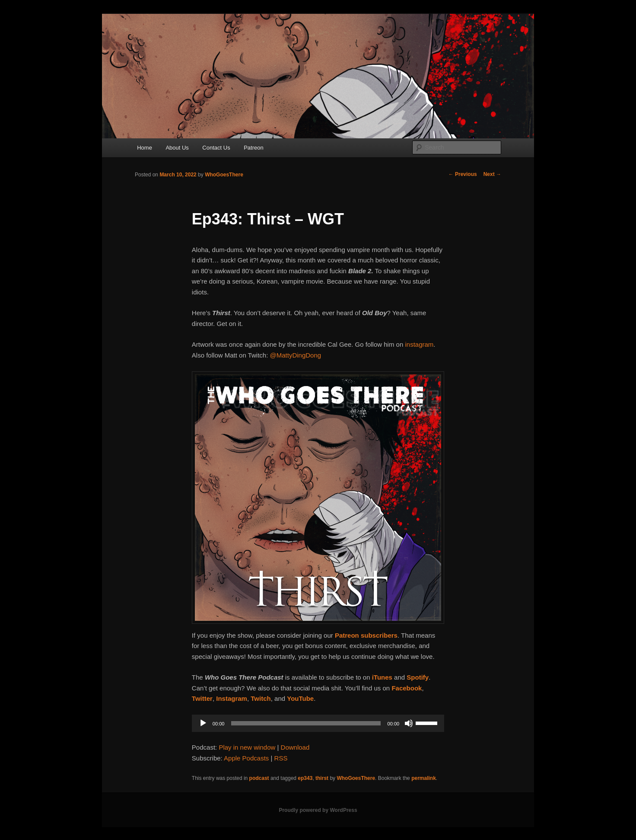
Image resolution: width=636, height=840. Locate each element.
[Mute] (409, 723)
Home (145, 148)
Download (295, 747)
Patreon (254, 148)
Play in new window (247, 747)
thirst (322, 778)
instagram (419, 344)
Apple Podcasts (246, 758)
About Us (177, 148)
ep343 (305, 778)
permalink (424, 778)
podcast (259, 778)
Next (492, 174)
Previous (463, 174)
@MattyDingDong (296, 355)
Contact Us (216, 148)
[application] (318, 723)
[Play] (203, 723)
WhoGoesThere (224, 175)
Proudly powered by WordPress (318, 810)
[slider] (306, 723)
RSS (281, 758)
